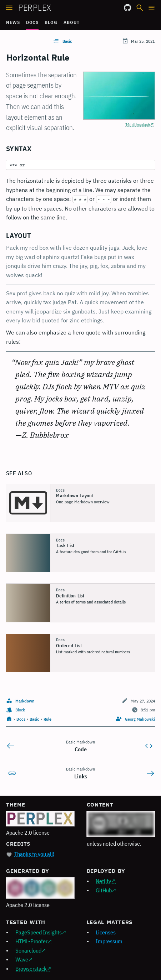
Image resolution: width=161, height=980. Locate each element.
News (13, 22)
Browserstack (31, 969)
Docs (32, 22)
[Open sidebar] (9, 7)
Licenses (106, 932)
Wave (22, 959)
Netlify (103, 881)
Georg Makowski (140, 719)
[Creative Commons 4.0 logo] (121, 824)
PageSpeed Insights (39, 932)
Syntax (19, 149)
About (72, 22)
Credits (18, 844)
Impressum (109, 941)
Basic (67, 41)
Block (20, 710)
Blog (51, 22)
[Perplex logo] (40, 819)
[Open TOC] (152, 7)
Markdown (25, 701)
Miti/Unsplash (138, 125)
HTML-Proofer (31, 941)
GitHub (104, 890)
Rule (47, 719)
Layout (19, 235)
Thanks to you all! (34, 854)
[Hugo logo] (40, 888)
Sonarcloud (28, 950)
